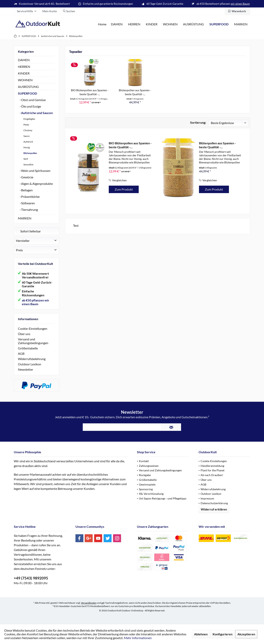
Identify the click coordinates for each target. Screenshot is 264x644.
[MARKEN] (241, 24)
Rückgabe (145, 475)
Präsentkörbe (30, 197)
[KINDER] (152, 24)
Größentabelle (28, 348)
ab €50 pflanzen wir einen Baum (36, 302)
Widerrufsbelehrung (32, 359)
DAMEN (24, 60)
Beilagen (27, 190)
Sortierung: (198, 122)
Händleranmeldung (212, 466)
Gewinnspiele (147, 484)
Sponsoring (146, 489)
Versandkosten (89, 603)
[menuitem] (238, 11)
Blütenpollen (30, 153)
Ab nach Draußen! (212, 475)
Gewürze (27, 177)
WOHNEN (25, 80)
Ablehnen (201, 634)
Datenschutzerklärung (214, 503)
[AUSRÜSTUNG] (193, 24)
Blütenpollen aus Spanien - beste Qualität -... (135, 92)
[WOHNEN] (170, 24)
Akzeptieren (246, 634)
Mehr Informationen (138, 638)
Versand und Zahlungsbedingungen (33, 341)
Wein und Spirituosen (35, 171)
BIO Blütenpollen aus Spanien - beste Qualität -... (90, 92)
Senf (26, 159)
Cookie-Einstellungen (33, 328)
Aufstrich (28, 142)
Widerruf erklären (214, 509)
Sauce (26, 136)
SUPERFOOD (27, 93)
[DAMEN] (117, 24)
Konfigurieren (223, 634)
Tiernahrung (29, 210)
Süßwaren (28, 203)
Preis (19, 250)
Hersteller (23, 241)
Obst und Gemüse (33, 100)
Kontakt (144, 461)
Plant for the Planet (212, 470)
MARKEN (25, 218)
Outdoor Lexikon (30, 364)
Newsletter (26, 369)
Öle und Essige (31, 106)
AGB (21, 353)
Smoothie (28, 164)
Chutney (28, 130)
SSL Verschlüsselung (151, 494)
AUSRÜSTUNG (28, 87)
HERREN (24, 67)
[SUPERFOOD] (219, 24)
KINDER (24, 73)
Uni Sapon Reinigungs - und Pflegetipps (163, 498)
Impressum (207, 498)
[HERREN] (134, 24)
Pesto (26, 125)
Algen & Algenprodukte (37, 184)
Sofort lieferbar (31, 231)
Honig (26, 147)
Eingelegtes (29, 119)
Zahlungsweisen (149, 466)
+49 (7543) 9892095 (31, 578)
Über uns (24, 334)
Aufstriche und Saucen (37, 113)
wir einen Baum (240, 4)
